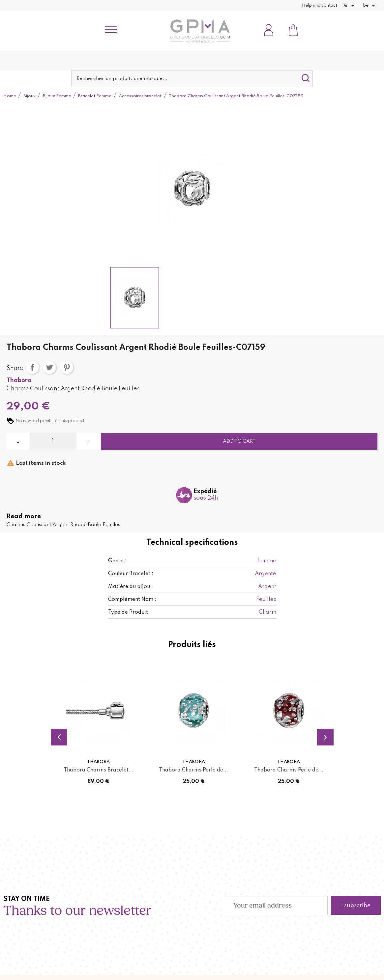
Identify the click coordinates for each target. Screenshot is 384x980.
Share (32, 367)
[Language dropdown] (370, 6)
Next (325, 737)
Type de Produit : (130, 612)
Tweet (49, 367)
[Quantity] (53, 441)
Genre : (117, 561)
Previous (59, 737)
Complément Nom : (132, 600)
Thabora (19, 380)
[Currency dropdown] (350, 6)
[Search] (192, 79)
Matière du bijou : (131, 587)
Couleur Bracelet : (131, 574)
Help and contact (320, 5)
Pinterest (67, 367)
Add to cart (239, 441)
